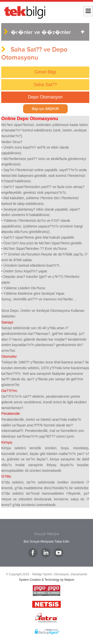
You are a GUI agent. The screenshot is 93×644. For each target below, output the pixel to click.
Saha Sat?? (45, 85)
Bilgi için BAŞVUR (45, 109)
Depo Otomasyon (45, 97)
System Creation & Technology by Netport (46, 580)
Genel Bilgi (45, 72)
